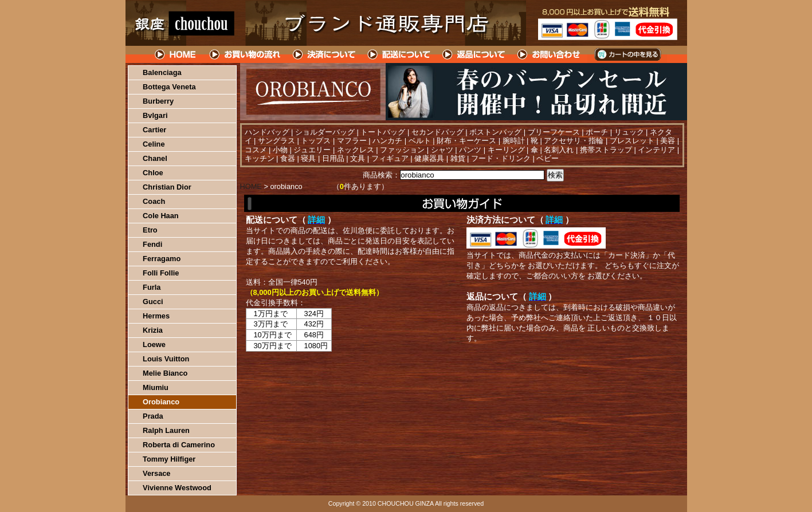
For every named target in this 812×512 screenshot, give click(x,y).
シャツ (442, 150)
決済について (324, 54)
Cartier (154, 130)
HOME (176, 54)
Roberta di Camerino (179, 445)
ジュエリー (312, 150)
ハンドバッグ (267, 132)
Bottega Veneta (169, 87)
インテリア (656, 150)
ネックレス (356, 150)
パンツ (470, 150)
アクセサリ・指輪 (574, 141)
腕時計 (514, 141)
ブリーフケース (554, 132)
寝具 (308, 158)
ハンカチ (387, 141)
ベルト (420, 141)
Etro (150, 230)
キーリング (506, 150)
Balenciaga (162, 72)
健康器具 (429, 158)
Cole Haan (161, 216)
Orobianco (161, 402)
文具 (358, 158)
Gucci (153, 302)
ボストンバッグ (495, 132)
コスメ (256, 150)
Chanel (155, 158)
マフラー (352, 141)
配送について (399, 54)
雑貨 (458, 158)
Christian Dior (167, 187)
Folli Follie (161, 273)
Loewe (154, 344)
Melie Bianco (165, 373)
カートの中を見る (627, 54)
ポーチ (597, 132)
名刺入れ (559, 150)
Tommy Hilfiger (169, 459)
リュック (629, 132)
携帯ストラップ (606, 150)
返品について (474, 54)
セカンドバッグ (438, 132)
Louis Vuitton (166, 359)
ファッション (402, 150)
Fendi (152, 244)
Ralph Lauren (166, 430)
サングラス (276, 141)
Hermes (156, 316)
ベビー (548, 158)
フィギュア (390, 158)
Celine (154, 144)
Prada (153, 416)
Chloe (153, 173)
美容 (668, 141)
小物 (280, 150)
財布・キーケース (466, 141)
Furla (152, 287)
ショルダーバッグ (325, 132)
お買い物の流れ (245, 54)
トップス (316, 141)
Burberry (158, 101)
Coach (154, 201)
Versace (156, 473)
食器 (288, 158)
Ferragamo (162, 259)
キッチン (260, 158)
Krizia (153, 330)
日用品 (333, 158)
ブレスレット (632, 141)
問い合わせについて (550, 54)
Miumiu (156, 387)
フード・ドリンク (501, 158)
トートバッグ (383, 132)
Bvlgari (155, 115)
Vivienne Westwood (177, 488)
